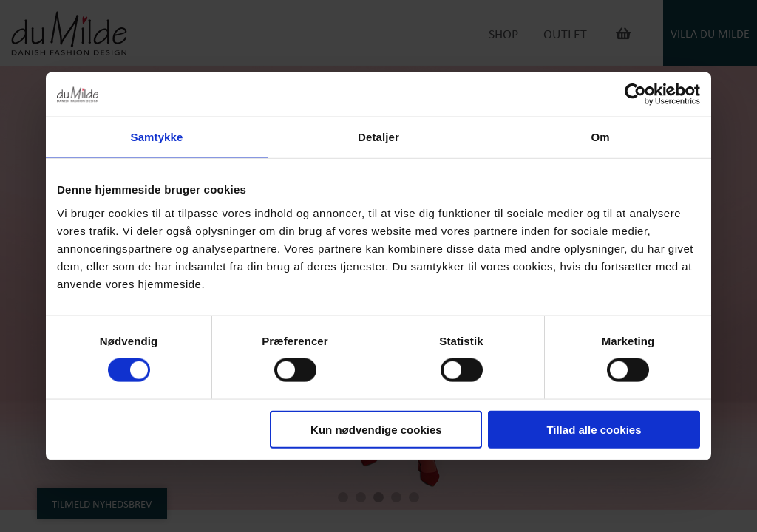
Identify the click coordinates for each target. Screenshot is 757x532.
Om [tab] (600, 137)
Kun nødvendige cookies (376, 429)
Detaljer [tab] (378, 137)
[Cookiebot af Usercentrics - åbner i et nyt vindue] (635, 95)
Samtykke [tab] (157, 137)
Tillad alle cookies (594, 429)
